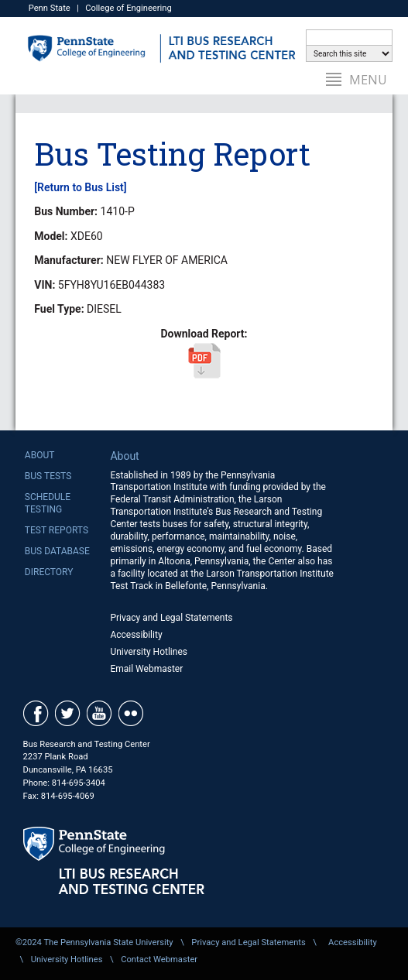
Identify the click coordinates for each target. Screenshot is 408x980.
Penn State (50, 8)
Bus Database (57, 551)
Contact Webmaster (159, 959)
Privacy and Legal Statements (171, 618)
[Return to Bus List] (80, 187)
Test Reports (57, 530)
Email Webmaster (146, 669)
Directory (49, 572)
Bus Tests (48, 476)
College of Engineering (129, 8)
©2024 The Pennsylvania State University (94, 942)
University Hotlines (149, 652)
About (40, 455)
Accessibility (136, 635)
